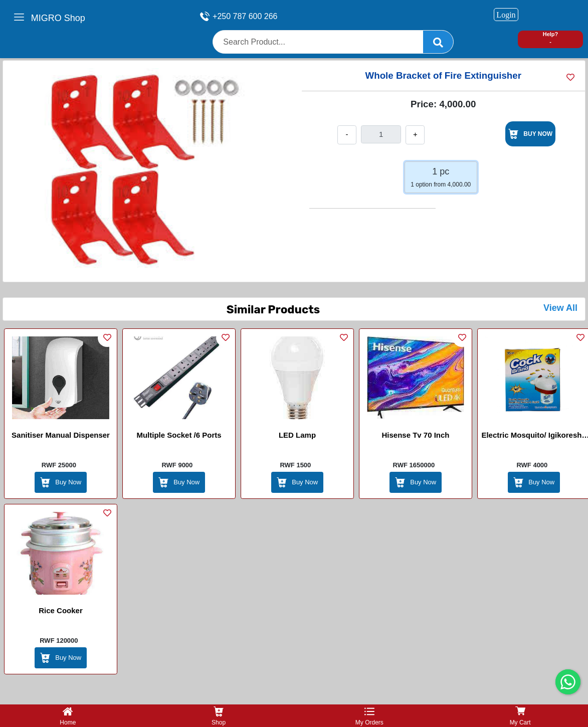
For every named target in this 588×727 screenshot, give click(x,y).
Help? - (551, 38)
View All (560, 308)
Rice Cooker (61, 610)
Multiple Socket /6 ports (179, 435)
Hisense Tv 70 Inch (415, 435)
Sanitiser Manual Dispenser (61, 435)
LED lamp (297, 435)
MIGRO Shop (58, 18)
